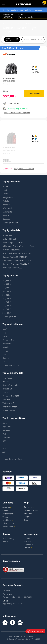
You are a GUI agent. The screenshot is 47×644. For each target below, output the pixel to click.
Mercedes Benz (9, 340)
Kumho (5, 194)
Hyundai (6, 347)
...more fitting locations (12, 459)
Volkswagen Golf (9, 403)
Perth (5, 434)
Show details (34, 94)
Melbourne (7, 427)
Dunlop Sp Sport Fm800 (12, 268)
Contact (29, 507)
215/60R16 (7, 284)
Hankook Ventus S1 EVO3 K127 (15, 257)
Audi (4, 354)
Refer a (9, 527)
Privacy (9, 523)
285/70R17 (7, 309)
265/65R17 (7, 295)
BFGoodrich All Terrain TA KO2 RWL (17, 253)
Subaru (5, 351)
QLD (4, 448)
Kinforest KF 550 (9, 239)
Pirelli (5, 190)
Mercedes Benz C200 (11, 396)
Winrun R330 (8, 235)
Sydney (6, 423)
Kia (4, 362)
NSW (4, 441)
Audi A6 (6, 392)
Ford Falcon (7, 378)
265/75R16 (7, 306)
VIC (4, 445)
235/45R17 (7, 288)
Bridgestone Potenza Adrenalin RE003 (18, 246)
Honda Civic (7, 381)
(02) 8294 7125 (8, 590)
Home (5, 24)
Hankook (6, 205)
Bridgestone (8, 197)
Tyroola (9, 514)
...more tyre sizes (9, 316)
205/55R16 (7, 280)
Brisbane (6, 430)
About (7, 507)
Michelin (6, 201)
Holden (6, 358)
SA (4, 455)
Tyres (12, 24)
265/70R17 (7, 302)
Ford (4, 333)
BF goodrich (7, 208)
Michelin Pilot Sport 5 (11, 250)
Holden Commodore (11, 385)
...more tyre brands (10, 222)
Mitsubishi (7, 344)
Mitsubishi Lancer (10, 407)
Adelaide (6, 437)
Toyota (5, 336)
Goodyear (7, 219)
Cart (45, 2)
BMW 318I (6, 399)
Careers (6, 510)
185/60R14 (28, 24)
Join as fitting (8, 540)
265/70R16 (7, 298)
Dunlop (6, 215)
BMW (5, 329)
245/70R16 (7, 291)
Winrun (5, 187)
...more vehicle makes (11, 365)
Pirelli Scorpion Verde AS (13, 242)
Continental (7, 212)
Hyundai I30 (7, 389)
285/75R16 (7, 313)
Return (26, 520)
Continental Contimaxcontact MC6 (17, 261)
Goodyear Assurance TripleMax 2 (16, 264)
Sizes (19, 24)
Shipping (27, 517)
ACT (4, 452)
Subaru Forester (9, 410)
